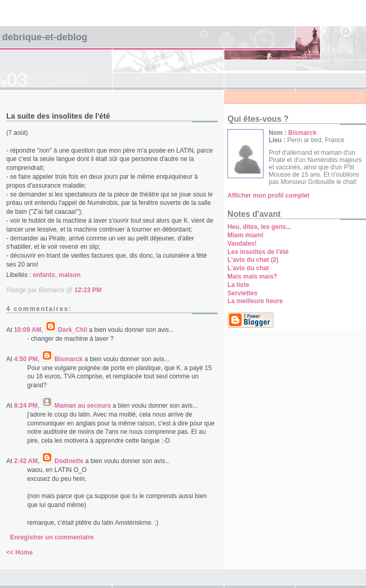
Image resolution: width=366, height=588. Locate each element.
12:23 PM (88, 290)
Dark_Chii (73, 330)
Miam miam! (245, 235)
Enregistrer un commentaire (52, 537)
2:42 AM (26, 461)
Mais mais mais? (252, 276)
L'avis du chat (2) (253, 260)
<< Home (20, 552)
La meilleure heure (255, 301)
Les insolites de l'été (258, 252)
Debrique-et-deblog (45, 37)
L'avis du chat (248, 268)
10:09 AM (28, 330)
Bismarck (68, 359)
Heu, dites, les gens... (259, 227)
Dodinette (69, 461)
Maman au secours (83, 406)
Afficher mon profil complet (268, 195)
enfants (44, 275)
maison (70, 275)
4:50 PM (26, 359)
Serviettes (242, 293)
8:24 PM (26, 406)
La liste (238, 285)
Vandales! (242, 244)
